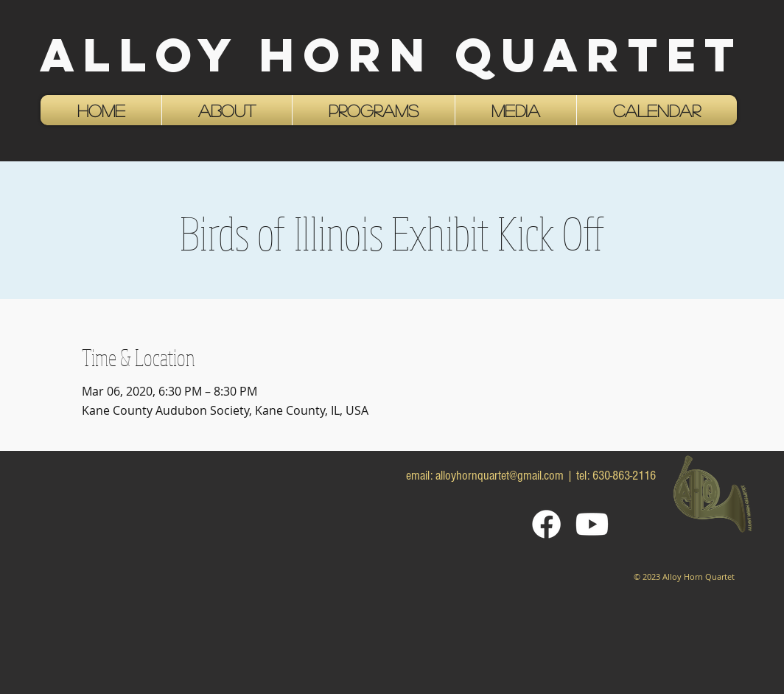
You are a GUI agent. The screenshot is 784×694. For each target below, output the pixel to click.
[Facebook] (546, 524)
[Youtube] (592, 524)
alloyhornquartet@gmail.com (500, 476)
